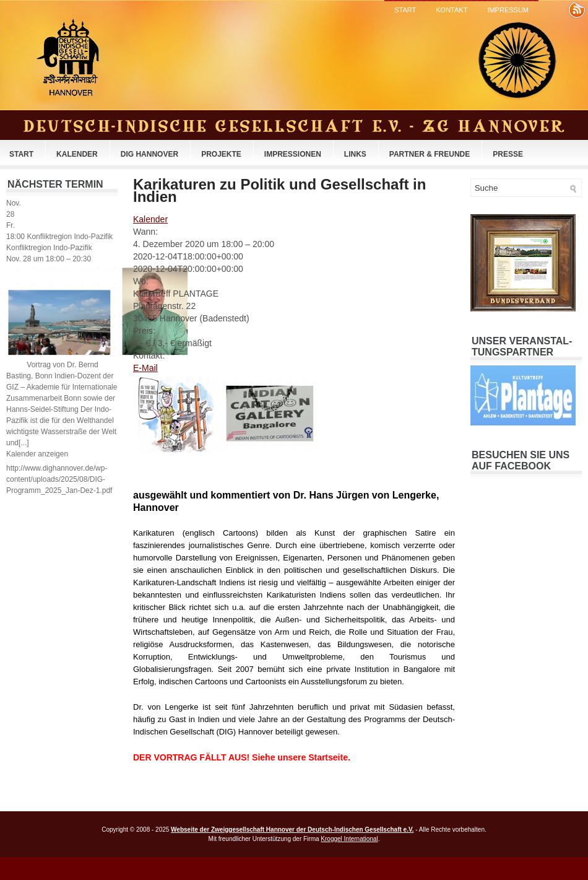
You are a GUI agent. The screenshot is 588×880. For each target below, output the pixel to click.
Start (405, 10)
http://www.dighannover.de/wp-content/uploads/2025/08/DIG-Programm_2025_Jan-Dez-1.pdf (59, 479)
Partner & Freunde (430, 154)
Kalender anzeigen (37, 454)
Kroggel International (349, 839)
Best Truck (430, 868)
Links (355, 154)
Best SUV (278, 868)
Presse (508, 154)
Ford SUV (384, 868)
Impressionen (293, 154)
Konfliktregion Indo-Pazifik (49, 248)
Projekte (221, 154)
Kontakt (452, 10)
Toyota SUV (347, 868)
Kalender (77, 154)
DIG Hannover (149, 154)
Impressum (508, 10)
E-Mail (145, 368)
